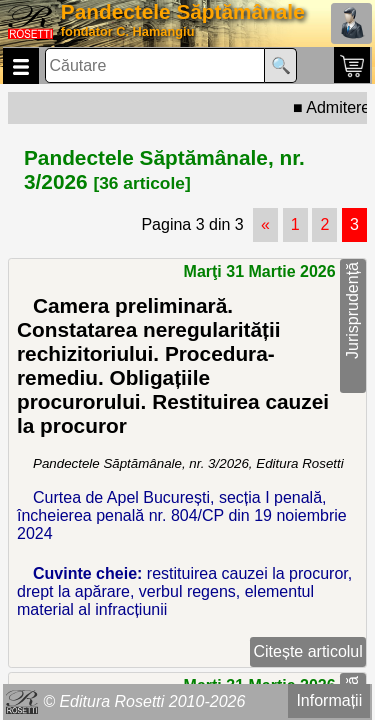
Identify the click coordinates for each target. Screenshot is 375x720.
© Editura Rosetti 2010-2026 (144, 701)
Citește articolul (307, 651)
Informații (329, 700)
